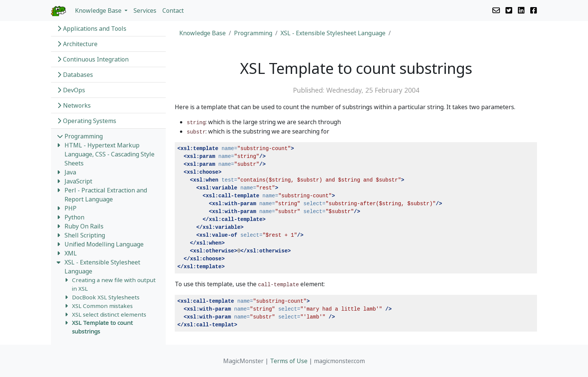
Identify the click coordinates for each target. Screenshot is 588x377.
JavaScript (78, 181)
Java (70, 172)
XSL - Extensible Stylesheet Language (333, 33)
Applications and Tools (92, 29)
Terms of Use (289, 361)
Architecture (77, 44)
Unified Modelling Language (104, 244)
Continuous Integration (93, 59)
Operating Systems (87, 121)
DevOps (71, 90)
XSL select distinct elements (109, 314)
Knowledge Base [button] (99, 11)
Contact (173, 11)
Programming (80, 136)
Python (74, 217)
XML (71, 253)
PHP (70, 208)
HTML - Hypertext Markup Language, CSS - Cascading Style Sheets (109, 154)
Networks (74, 105)
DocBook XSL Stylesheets (106, 297)
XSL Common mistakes (102, 306)
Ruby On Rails (84, 226)
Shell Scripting (85, 235)
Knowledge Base (202, 33)
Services (145, 11)
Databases (75, 75)
